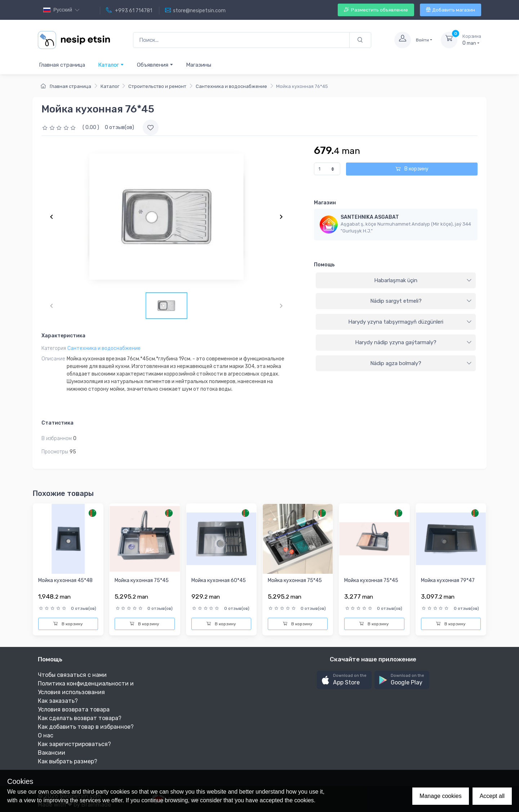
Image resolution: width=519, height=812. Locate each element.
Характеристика (63, 336)
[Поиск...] (241, 40)
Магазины (199, 65)
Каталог (111, 65)
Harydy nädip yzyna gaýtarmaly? (413, 342)
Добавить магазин (451, 10)
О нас (46, 735)
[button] (344, 680)
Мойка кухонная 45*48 (65, 580)
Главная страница (62, 65)
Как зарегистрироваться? (74, 744)
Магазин (325, 203)
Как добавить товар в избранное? (86, 727)
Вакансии (52, 753)
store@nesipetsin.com (195, 10)
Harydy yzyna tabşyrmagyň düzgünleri (410, 322)
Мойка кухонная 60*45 (219, 580)
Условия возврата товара (74, 709)
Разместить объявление (376, 10)
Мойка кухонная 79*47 (448, 580)
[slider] (60, 127)
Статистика (57, 423)
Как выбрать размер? (68, 761)
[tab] (396, 281)
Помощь (324, 265)
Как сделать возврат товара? (80, 718)
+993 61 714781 (129, 10)
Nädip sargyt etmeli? (421, 301)
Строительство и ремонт (157, 86)
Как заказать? (58, 701)
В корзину (412, 169)
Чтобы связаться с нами (72, 675)
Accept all (492, 796)
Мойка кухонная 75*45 (142, 580)
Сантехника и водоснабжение (231, 86)
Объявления (155, 65)
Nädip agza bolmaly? (421, 363)
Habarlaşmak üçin (423, 280)
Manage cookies (441, 796)
